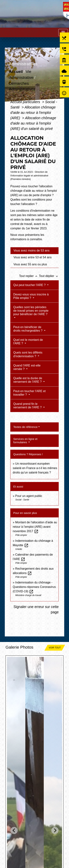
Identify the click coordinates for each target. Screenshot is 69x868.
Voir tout (55, 648)
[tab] (34, 251)
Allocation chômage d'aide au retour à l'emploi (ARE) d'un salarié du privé (33, 123)
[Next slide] (55, 830)
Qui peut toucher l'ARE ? (30, 285)
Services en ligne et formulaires (25, 441)
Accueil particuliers (26, 102)
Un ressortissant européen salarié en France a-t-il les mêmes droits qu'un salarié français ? (35, 468)
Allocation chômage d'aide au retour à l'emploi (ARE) (33, 113)
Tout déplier (49, 276)
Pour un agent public (29, 496)
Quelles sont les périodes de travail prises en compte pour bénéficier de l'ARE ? (31, 311)
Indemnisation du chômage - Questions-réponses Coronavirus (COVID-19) (34, 587)
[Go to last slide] (14, 830)
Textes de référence (25, 427)
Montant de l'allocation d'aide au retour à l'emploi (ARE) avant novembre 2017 (35, 527)
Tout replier (29, 276)
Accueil (16, 72)
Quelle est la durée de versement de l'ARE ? (28, 380)
